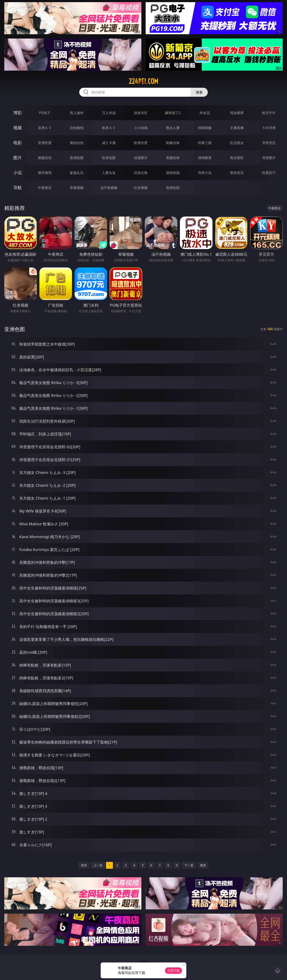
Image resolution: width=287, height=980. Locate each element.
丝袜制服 (205, 128)
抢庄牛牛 (269, 113)
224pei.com (143, 81)
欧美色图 (109, 158)
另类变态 (269, 143)
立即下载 (173, 970)
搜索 (199, 92)
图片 (18, 158)
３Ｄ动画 (141, 128)
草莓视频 (77, 188)
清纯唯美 (205, 158)
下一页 (189, 865)
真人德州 (77, 113)
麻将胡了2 (173, 113)
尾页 (203, 865)
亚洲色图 (77, 158)
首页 (84, 865)
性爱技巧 (269, 173)
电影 (18, 143)
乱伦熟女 (237, 143)
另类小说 (205, 173)
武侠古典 (141, 173)
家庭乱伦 (77, 173)
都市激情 (45, 173)
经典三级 (205, 143)
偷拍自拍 (77, 143)
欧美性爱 (141, 143)
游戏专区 (141, 113)
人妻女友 (109, 173)
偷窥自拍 (45, 158)
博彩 (18, 113)
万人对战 (109, 113)
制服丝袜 (173, 143)
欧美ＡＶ (109, 128)
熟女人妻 (173, 128)
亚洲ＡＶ (45, 128)
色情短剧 (173, 188)
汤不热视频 (109, 188)
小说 (18, 173)
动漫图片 (141, 158)
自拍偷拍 (77, 128)
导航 (18, 188)
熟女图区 (237, 158)
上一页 (98, 865)
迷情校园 (173, 173)
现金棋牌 (237, 113)
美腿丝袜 (173, 158)
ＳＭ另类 (269, 128)
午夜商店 (45, 188)
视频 (18, 128)
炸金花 (205, 113)
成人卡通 (109, 143)
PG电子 (45, 113)
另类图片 (269, 158)
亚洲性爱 (45, 143)
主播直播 (237, 128)
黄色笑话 (237, 173)
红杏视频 (141, 188)
